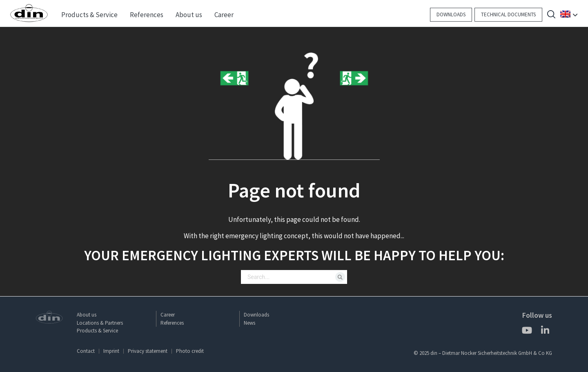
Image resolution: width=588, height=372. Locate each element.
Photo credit (190, 351)
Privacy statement (148, 351)
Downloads (451, 14)
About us (87, 315)
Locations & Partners (100, 323)
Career (168, 315)
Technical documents (508, 14)
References (172, 323)
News (249, 323)
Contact (86, 351)
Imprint (111, 351)
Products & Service (97, 331)
